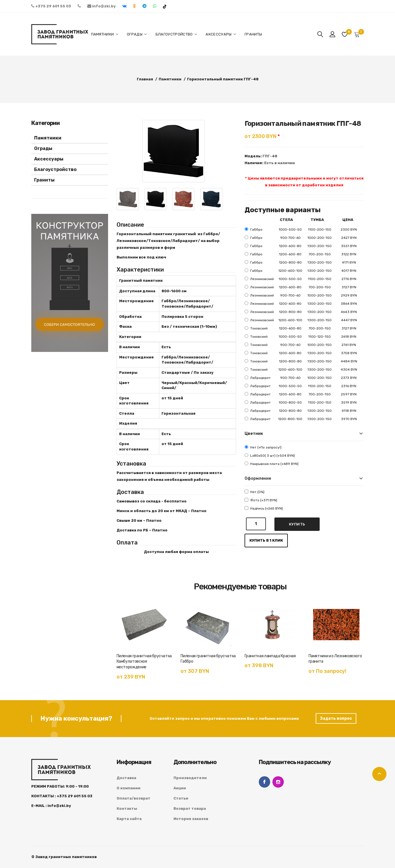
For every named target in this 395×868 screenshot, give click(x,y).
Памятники (48, 138)
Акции (180, 788)
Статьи (181, 798)
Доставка (126, 778)
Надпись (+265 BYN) (264, 508)
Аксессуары (49, 159)
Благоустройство (55, 169)
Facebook (264, 782)
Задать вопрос (336, 718)
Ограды (43, 148)
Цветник (254, 434)
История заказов (191, 819)
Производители (190, 778)
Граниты (44, 180)
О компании (129, 788)
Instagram (278, 782)
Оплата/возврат (134, 798)
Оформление (258, 478)
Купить (297, 524)
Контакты (127, 808)
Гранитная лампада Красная (270, 656)
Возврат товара (190, 808)
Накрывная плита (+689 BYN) (272, 464)
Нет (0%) (255, 492)
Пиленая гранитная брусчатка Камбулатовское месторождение (144, 662)
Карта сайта (129, 819)
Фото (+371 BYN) (261, 500)
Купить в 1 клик (266, 540)
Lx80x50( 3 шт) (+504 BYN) (270, 455)
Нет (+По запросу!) (263, 447)
